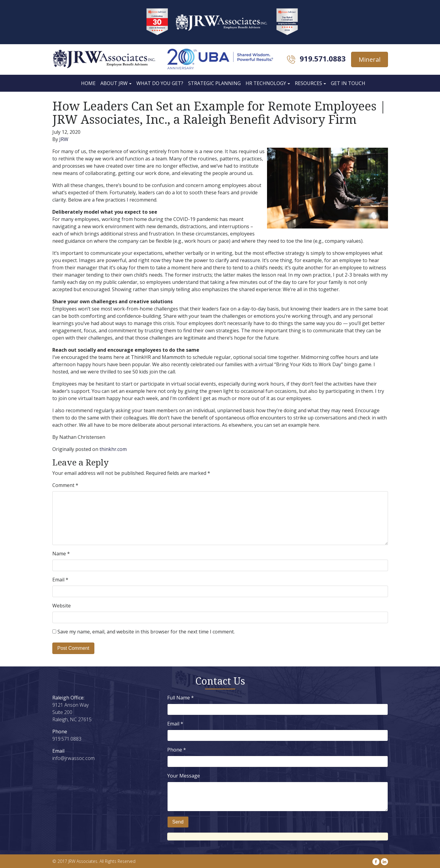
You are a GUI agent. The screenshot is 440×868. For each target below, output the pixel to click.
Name (61, 554)
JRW (64, 139)
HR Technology (266, 83)
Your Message (184, 776)
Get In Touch (348, 83)
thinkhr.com (113, 449)
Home (88, 83)
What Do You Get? (160, 83)
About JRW (114, 83)
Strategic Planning (214, 83)
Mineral (370, 59)
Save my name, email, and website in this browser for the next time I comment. (146, 632)
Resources (308, 83)
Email (60, 580)
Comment (65, 485)
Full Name (181, 698)
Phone (177, 750)
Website (62, 606)
